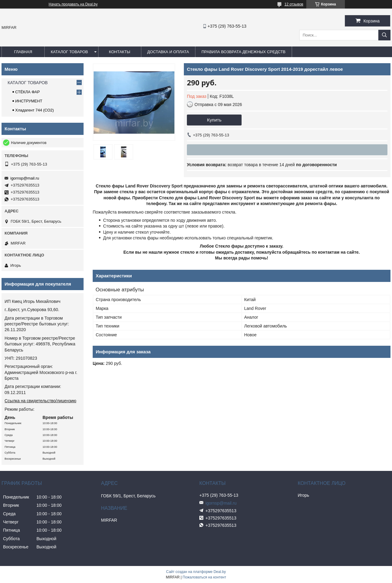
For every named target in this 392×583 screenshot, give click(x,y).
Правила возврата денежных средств (244, 52)
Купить (214, 120)
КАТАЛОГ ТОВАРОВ (69, 52)
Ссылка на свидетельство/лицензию (40, 401)
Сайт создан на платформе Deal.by (196, 572)
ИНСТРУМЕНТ (29, 101)
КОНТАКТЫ (119, 52)
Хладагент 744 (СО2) (34, 110)
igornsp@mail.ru (25, 178)
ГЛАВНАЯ (23, 52)
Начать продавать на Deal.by (73, 4)
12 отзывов (294, 4)
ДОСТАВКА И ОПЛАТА (168, 52)
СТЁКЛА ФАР (28, 92)
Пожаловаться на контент (204, 577)
